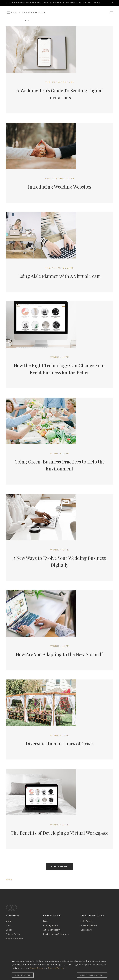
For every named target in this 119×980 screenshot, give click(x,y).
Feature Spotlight (59, 178)
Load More (59, 866)
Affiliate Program (52, 930)
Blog (46, 921)
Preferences (23, 975)
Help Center (87, 921)
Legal (9, 930)
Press (9, 925)
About (9, 921)
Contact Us (86, 930)
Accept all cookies (92, 975)
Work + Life (60, 357)
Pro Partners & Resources (56, 934)
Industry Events (51, 925)
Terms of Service (14, 938)
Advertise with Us (89, 925)
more (9, 880)
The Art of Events (60, 82)
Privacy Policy (13, 934)
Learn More (92, 3)
